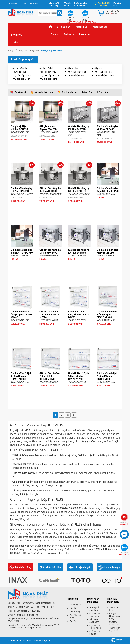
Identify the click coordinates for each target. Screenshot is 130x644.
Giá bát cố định (47, 68)
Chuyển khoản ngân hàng (115, 616)
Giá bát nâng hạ (20, 68)
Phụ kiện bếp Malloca (49, 75)
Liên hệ (73, 608)
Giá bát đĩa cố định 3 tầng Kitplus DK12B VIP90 (78, 376)
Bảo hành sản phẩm (94, 621)
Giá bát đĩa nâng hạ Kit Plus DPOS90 (22, 190)
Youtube (34, 4)
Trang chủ (51, 27)
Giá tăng (88, 92)
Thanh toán (67, 4)
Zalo (24, 4)
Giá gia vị (98, 68)
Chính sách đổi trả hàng (95, 627)
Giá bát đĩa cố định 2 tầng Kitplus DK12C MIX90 (107, 315)
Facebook (14, 4)
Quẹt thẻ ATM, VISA (114, 623)
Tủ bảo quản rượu (48, 72)
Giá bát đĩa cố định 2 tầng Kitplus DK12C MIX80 (21, 376)
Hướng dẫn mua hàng (95, 609)
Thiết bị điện (81, 27)
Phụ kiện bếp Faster (103, 72)
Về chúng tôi (76, 605)
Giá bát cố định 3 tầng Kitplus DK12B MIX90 (21, 315)
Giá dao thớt (72, 68)
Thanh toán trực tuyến (115, 629)
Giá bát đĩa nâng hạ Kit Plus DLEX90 (79, 128)
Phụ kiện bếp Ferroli (49, 79)
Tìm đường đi (76, 612)
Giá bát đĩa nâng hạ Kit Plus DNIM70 (107, 251)
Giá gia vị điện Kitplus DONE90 (19, 128)
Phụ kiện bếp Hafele (22, 75)
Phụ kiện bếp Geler (21, 79)
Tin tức (73, 621)
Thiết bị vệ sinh (63, 27)
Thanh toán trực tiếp (115, 609)
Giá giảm (103, 92)
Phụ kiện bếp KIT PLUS (104, 75)
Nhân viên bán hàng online (81, 4)
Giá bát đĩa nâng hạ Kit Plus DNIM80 (79, 251)
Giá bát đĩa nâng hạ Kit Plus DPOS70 (79, 190)
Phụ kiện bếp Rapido (76, 75)
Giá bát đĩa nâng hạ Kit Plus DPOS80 (50, 190)
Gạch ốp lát (69, 34)
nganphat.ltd (124, 523)
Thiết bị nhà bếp (99, 27)
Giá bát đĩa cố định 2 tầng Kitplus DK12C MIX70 (50, 376)
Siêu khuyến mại (70, 92)
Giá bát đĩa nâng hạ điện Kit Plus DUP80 (22, 251)
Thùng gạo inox (20, 72)
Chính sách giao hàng (95, 615)
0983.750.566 (124, 554)
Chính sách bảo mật (95, 633)
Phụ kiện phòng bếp (29, 51)
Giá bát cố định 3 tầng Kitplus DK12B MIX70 (50, 315)
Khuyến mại (20, 92)
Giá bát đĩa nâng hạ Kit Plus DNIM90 (50, 251)
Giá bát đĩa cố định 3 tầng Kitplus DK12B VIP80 (107, 376)
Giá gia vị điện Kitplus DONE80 (48, 128)
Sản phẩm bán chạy (44, 92)
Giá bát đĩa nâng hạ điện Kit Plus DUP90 (108, 190)
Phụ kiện (55, 34)
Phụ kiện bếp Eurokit (76, 72)
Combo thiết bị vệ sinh (102, 4)
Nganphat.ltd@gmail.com (26, 615)
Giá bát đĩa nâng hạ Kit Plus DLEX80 (107, 128)
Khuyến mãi (117, 4)
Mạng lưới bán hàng (54, 4)
